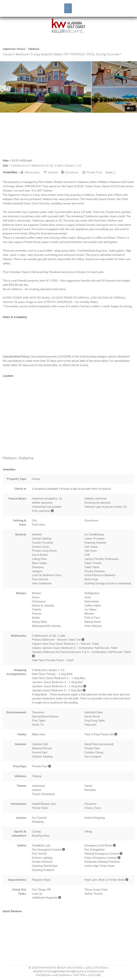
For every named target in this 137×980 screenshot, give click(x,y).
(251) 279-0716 (96, 968)
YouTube (95, 975)
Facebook (43, 975)
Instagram (61, 975)
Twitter (79, 975)
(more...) (110, 172)
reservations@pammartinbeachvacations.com (69, 972)
